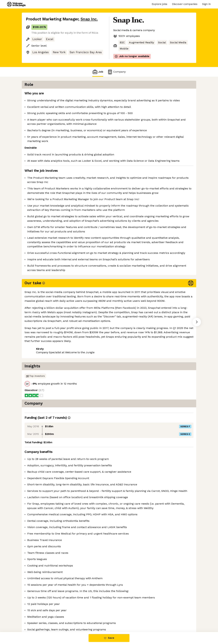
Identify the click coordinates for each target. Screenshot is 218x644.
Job (98, 72)
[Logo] (16, 4)
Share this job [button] (35, 397)
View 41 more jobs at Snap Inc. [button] (70, 397)
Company (116, 72)
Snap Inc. (89, 19)
